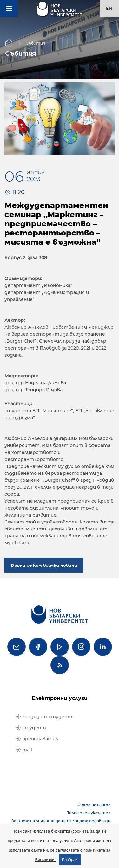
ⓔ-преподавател (37, 739)
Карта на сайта (93, 805)
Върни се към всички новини (44, 565)
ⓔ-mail (24, 750)
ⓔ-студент (31, 728)
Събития (35, 43)
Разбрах (70, 860)
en (109, 8)
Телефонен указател (89, 813)
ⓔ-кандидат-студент (44, 717)
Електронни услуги (60, 698)
